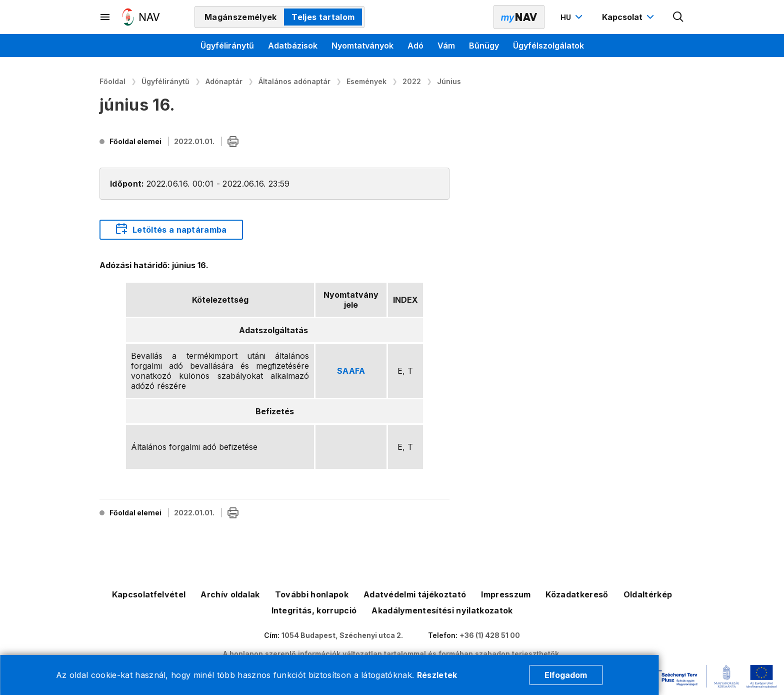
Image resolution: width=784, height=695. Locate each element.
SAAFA (351, 371)
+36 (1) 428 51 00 (490, 635)
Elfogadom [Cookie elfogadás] (566, 675)
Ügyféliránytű (227, 46)
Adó (415, 46)
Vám (446, 46)
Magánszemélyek (240, 17)
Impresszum (506, 594)
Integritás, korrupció (314, 610)
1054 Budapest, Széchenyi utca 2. (342, 635)
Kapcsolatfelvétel (149, 594)
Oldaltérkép (648, 594)
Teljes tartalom (323, 17)
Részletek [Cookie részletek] (437, 675)
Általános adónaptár (294, 81)
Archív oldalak (230, 594)
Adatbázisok (293, 46)
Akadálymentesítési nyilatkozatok (442, 610)
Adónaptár (224, 81)
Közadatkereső (577, 594)
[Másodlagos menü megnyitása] (105, 17)
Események (366, 81)
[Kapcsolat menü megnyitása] (629, 17)
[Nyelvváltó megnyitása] (573, 17)
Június (449, 81)
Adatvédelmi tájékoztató (415, 594)
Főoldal (112, 81)
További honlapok (312, 594)
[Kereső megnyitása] (678, 17)
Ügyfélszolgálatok (548, 46)
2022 (412, 81)
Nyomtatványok (362, 46)
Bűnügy (484, 46)
